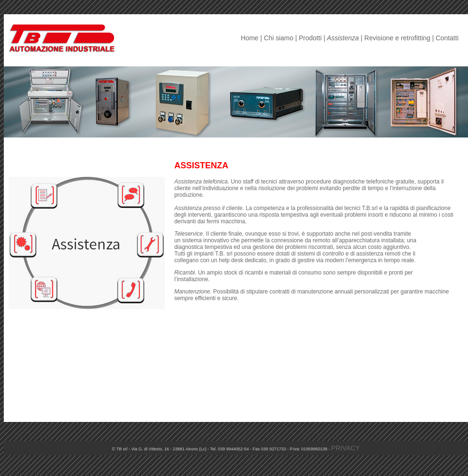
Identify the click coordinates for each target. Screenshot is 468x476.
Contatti (447, 38)
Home (249, 38)
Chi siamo (279, 38)
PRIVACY (345, 448)
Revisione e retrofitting (397, 38)
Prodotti (310, 38)
